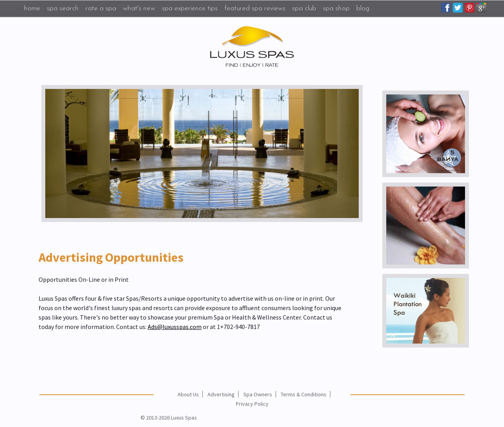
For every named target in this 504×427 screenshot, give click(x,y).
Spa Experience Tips (190, 8)
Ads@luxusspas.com (175, 327)
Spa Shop (336, 8)
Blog (363, 8)
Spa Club (304, 8)
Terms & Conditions (304, 394)
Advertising (221, 394)
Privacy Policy (252, 404)
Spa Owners (258, 394)
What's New (139, 8)
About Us (188, 394)
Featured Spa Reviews (255, 8)
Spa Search (63, 8)
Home (32, 8)
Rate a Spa (101, 8)
